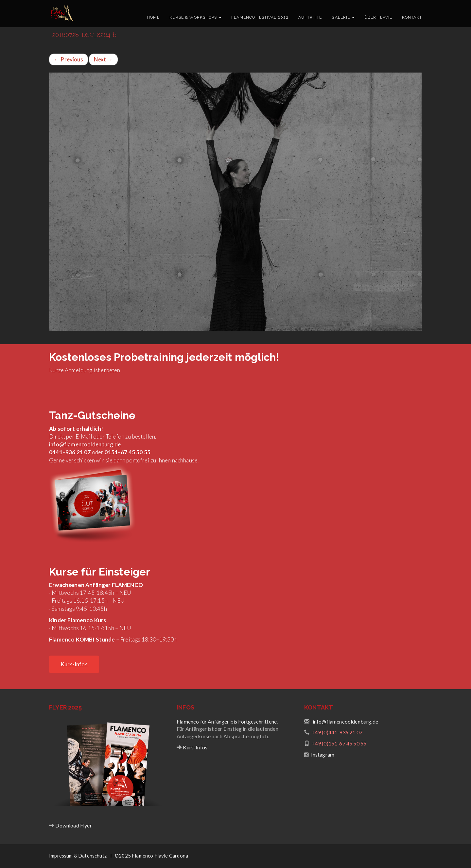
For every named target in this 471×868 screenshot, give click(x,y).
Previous (69, 59)
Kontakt (412, 17)
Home (153, 17)
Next (103, 59)
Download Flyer (73, 825)
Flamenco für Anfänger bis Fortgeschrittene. (227, 721)
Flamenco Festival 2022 (260, 17)
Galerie (343, 17)
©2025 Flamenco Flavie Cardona (151, 856)
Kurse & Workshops (195, 17)
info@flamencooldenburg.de (85, 444)
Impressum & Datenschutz (78, 856)
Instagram (323, 754)
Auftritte (310, 17)
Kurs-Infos (195, 747)
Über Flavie (378, 17)
